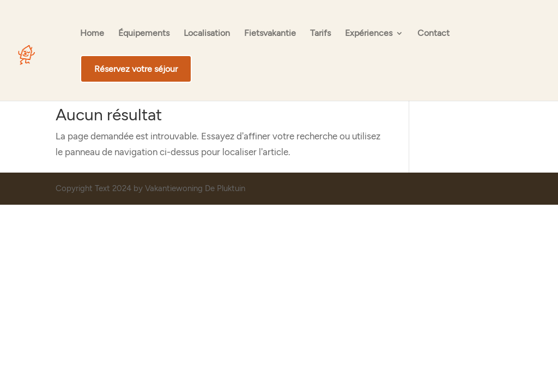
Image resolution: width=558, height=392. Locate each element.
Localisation (207, 34)
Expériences (369, 34)
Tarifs (320, 34)
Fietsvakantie (270, 34)
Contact (433, 34)
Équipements (144, 34)
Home (92, 34)
